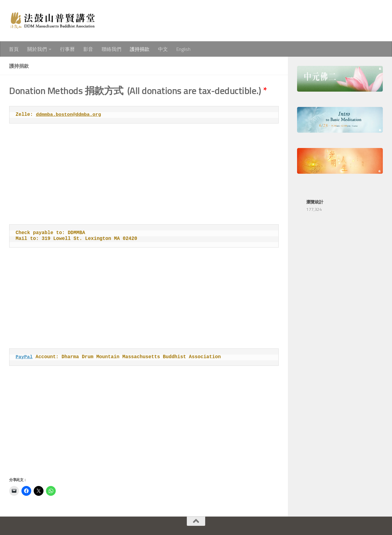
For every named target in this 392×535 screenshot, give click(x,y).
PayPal (24, 357)
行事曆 (67, 49)
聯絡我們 (111, 49)
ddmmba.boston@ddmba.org (69, 115)
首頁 (14, 49)
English (183, 49)
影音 (88, 49)
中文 (163, 49)
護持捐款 (140, 49)
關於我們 (37, 49)
